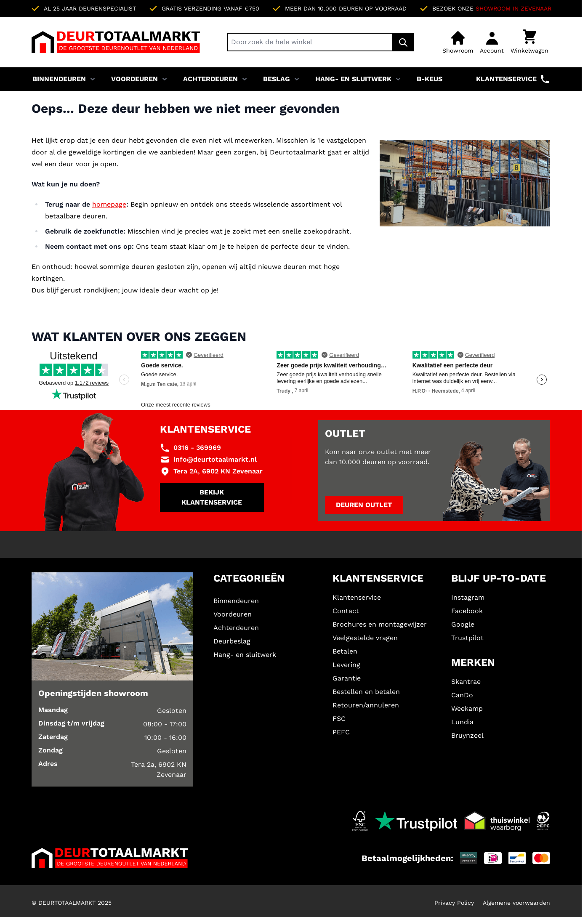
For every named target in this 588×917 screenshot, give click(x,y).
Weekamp (467, 708)
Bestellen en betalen (366, 692)
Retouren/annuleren (366, 705)
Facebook (467, 611)
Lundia (462, 722)
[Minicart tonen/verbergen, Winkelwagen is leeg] (529, 42)
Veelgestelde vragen (365, 638)
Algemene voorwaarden (516, 903)
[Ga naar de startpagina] (116, 42)
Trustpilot (467, 638)
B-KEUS (430, 79)
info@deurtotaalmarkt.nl (215, 459)
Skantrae (466, 682)
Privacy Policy (454, 903)
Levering (346, 665)
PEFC (341, 732)
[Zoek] (403, 42)
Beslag (277, 79)
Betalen (345, 651)
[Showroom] (458, 42)
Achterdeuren (210, 79)
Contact (346, 611)
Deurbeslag (232, 641)
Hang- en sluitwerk (353, 79)
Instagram (468, 597)
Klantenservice (513, 79)
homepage (109, 204)
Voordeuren (134, 79)
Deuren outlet (364, 505)
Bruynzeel (467, 735)
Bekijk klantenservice (212, 497)
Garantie (347, 678)
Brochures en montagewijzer (380, 624)
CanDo (462, 695)
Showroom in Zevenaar (514, 8)
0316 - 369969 (197, 448)
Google (463, 624)
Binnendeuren (59, 79)
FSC (339, 719)
